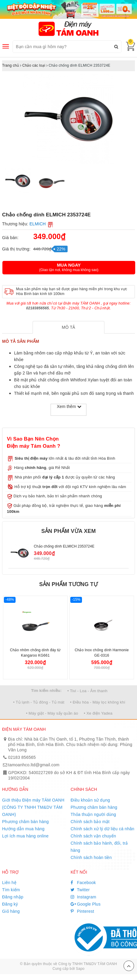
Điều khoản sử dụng (90, 800)
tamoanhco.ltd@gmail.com (34, 765)
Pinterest (82, 911)
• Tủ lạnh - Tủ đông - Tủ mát (39, 702)
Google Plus (86, 904)
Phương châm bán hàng (25, 822)
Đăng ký (10, 904)
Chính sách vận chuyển (93, 836)
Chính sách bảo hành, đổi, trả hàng (99, 847)
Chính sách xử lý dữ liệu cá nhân (102, 829)
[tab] (68, 327)
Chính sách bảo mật (90, 822)
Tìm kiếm (11, 890)
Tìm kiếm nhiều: (46, 691)
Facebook (83, 883)
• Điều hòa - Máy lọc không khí (98, 702)
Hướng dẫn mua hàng (23, 829)
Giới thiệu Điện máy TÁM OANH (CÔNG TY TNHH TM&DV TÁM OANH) (33, 807)
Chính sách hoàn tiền (91, 857)
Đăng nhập (13, 897)
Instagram (83, 897)
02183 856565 (22, 757)
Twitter (80, 890)
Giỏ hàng (11, 911)
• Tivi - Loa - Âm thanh (87, 691)
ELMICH (38, 224)
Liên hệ (9, 883)
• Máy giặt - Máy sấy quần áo (52, 713)
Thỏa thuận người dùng (93, 814)
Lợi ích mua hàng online (25, 836)
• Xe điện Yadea (98, 713)
